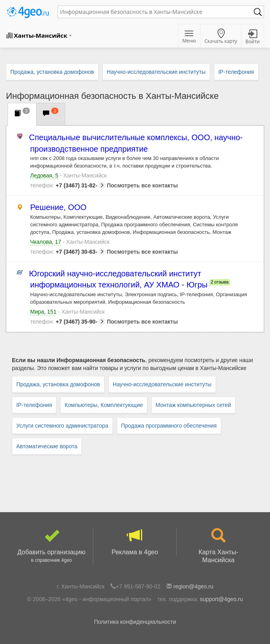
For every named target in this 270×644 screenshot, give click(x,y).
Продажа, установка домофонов (58, 384)
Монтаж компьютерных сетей (193, 405)
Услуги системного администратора (62, 426)
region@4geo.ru (194, 586)
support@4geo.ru (221, 599)
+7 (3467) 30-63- (68, 252)
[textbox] (157, 12)
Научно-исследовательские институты (162, 384)
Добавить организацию (51, 546)
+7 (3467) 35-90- (68, 322)
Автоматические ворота (47, 446)
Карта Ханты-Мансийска (218, 546)
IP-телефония (34, 405)
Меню (189, 37)
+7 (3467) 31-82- (68, 185)
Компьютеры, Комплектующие (104, 405)
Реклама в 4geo (135, 542)
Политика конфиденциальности (135, 622)
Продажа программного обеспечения (169, 426)
